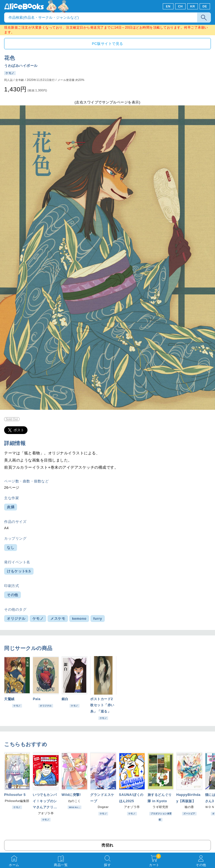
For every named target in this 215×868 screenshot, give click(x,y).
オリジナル (16, 619)
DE (205, 6)
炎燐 (11, 507)
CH (180, 6)
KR (193, 6)
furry (98, 619)
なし (11, 548)
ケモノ (38, 619)
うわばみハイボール (21, 66)
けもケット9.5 (19, 571)
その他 (13, 595)
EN (168, 6)
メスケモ (58, 619)
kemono (79, 619)
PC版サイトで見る (107, 44)
